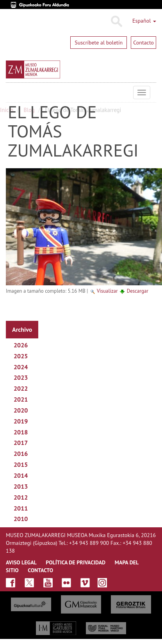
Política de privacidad (76, 562)
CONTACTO (40, 570)
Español (144, 21)
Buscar (116, 21)
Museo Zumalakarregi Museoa (12, 93)
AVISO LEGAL (21, 562)
